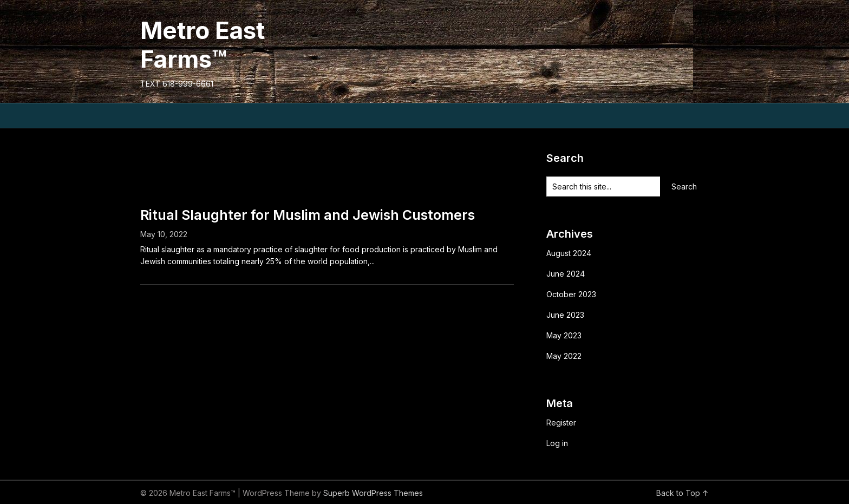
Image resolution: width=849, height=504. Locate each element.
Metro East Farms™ (203, 45)
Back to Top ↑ (683, 493)
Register (561, 423)
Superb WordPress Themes (373, 493)
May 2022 (564, 356)
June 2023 (565, 315)
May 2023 (564, 335)
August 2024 (569, 253)
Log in (557, 443)
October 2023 (571, 294)
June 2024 (566, 274)
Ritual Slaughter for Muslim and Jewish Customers (308, 215)
